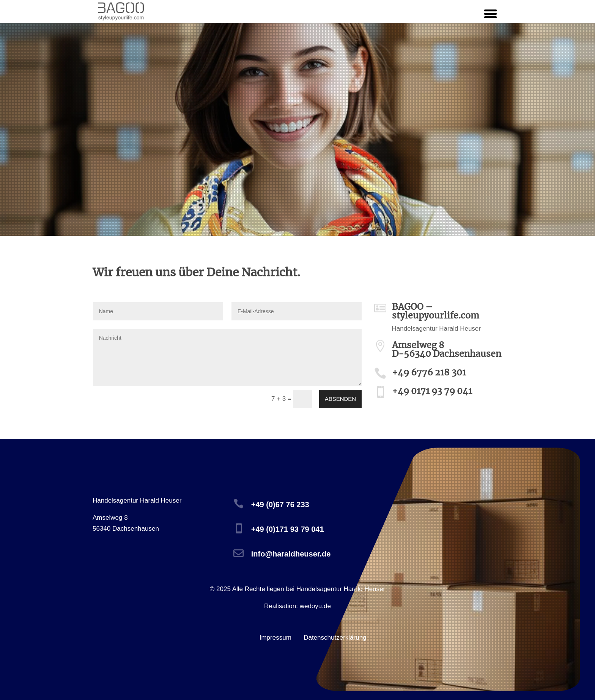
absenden (341, 399)
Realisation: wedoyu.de (297, 606)
